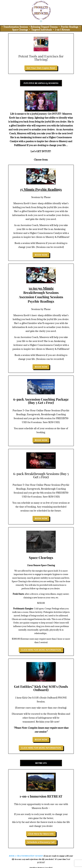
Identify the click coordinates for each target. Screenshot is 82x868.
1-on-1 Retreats (62, 30)
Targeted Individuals (42, 30)
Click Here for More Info (41, 834)
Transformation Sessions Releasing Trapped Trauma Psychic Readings (41, 27)
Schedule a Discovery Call (41, 842)
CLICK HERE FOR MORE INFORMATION (41, 650)
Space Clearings (20, 30)
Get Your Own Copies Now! (41, 68)
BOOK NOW (41, 255)
